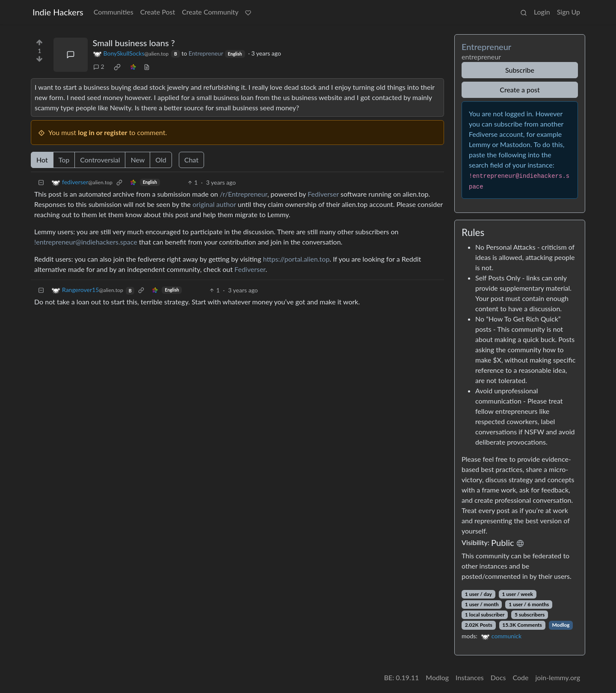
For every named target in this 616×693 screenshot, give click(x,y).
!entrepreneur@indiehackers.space (86, 242)
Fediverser (323, 194)
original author (214, 204)
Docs (498, 677)
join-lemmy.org (558, 677)
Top (64, 160)
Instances (470, 677)
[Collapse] (41, 182)
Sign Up (569, 12)
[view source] (147, 66)
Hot (42, 160)
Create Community (210, 12)
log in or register (102, 132)
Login (542, 12)
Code (521, 677)
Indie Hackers (58, 12)
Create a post (520, 90)
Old (161, 160)
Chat (191, 160)
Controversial (100, 160)
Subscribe (520, 70)
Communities (114, 12)
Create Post (158, 12)
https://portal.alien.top (296, 259)
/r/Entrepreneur (244, 194)
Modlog (561, 625)
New (138, 160)
